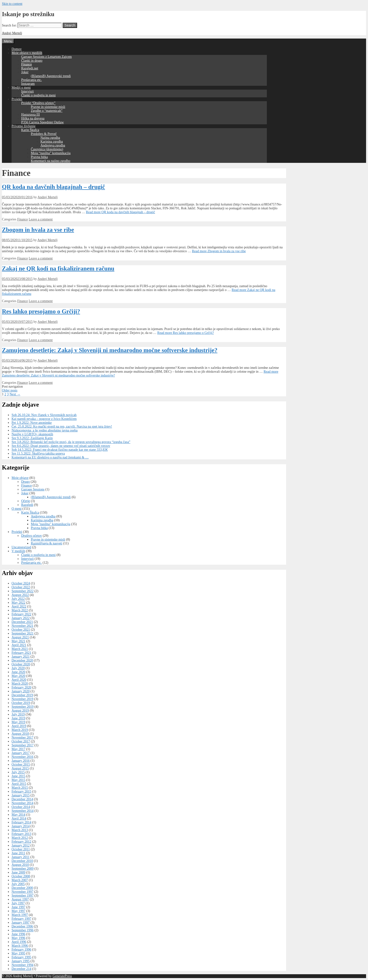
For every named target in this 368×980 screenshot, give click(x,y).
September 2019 (23, 707)
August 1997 (20, 899)
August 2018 (20, 734)
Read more (121, 212)
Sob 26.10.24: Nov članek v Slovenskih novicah (44, 415)
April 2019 (19, 726)
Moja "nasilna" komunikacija (51, 524)
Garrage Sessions (33, 489)
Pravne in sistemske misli (48, 107)
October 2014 (21, 807)
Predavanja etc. (32, 80)
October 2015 (21, 765)
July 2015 (18, 772)
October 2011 (21, 849)
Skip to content (12, 4)
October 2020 (21, 664)
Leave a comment (41, 219)
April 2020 (19, 680)
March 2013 (20, 830)
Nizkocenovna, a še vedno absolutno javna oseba (45, 430)
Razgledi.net (30, 68)
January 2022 (21, 618)
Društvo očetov (32, 536)
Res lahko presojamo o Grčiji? (41, 311)
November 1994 (23, 965)
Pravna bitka (39, 157)
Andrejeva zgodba (53, 145)
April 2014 (19, 818)
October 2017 (21, 741)
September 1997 (23, 896)
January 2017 (21, 753)
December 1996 (22, 926)
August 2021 (20, 637)
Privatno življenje (23, 126)
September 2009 (23, 869)
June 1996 (18, 934)
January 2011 (21, 857)
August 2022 (20, 595)
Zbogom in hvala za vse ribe (38, 230)
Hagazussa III (30, 115)
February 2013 (21, 834)
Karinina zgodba (52, 142)
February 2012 (21, 842)
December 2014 (22, 799)
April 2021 (19, 645)
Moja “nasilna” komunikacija (51, 153)
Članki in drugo (32, 61)
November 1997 (23, 892)
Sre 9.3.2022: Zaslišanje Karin (32, 438)
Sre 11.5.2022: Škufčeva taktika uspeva (38, 454)
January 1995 (21, 961)
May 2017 (18, 749)
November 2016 (23, 757)
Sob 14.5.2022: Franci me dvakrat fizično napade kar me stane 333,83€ (60, 450)
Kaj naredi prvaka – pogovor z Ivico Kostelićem (44, 419)
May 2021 (18, 641)
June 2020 (18, 672)
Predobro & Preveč (44, 134)
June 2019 (18, 718)
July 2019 (18, 714)
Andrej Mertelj (12, 33)
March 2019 (20, 730)
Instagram (28, 84)
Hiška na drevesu (33, 118)
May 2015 (18, 780)
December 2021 (22, 622)
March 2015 (20, 788)
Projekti (17, 99)
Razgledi (27, 505)
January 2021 (21, 657)
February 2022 (21, 614)
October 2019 (21, 703)
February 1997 (21, 919)
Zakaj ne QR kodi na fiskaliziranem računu (58, 268)
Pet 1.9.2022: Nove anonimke (32, 423)
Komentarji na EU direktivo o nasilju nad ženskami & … (50, 457)
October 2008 (21, 876)
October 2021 (21, 630)
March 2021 (20, 649)
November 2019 (23, 699)
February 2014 (21, 822)
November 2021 (23, 626)
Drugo (26, 482)
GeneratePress (62, 976)
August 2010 (20, 865)
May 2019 (18, 722)
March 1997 (20, 915)
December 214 (21, 969)
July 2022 (18, 599)
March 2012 (20, 838)
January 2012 (21, 845)
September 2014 (23, 811)
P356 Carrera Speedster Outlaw (43, 122)
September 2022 (23, 591)
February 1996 (21, 950)
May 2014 (18, 815)
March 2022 (20, 610)
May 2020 (18, 676)
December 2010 (22, 861)
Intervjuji (27, 91)
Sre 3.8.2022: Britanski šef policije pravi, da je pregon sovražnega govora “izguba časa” (71, 442)
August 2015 (20, 768)
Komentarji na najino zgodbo (51, 161)
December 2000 (22, 888)
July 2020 (18, 668)
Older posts (10, 390)
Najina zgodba (50, 138)
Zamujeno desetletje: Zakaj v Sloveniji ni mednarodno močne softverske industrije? (110, 350)
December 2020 (22, 660)
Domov (17, 49)
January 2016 (21, 761)
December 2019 (22, 695)
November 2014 (23, 803)
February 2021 (21, 653)
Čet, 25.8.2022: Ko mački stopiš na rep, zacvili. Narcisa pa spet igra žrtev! (62, 427)
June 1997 (18, 907)
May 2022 (18, 603)
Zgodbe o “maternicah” (47, 111)
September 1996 (23, 930)
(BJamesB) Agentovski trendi (51, 76)
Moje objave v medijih (27, 53)
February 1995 (21, 957)
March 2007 (20, 880)
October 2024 (21, 583)
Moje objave (20, 478)
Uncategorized (21, 547)
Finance (26, 64)
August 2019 (20, 711)
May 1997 (18, 911)
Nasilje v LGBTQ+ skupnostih (32, 434)
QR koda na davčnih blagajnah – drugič (53, 187)
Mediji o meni (21, 88)
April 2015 (19, 784)
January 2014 (21, 826)
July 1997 (18, 903)
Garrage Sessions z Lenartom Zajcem (46, 57)
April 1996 (19, 942)
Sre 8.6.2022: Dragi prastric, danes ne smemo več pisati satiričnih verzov (61, 446)
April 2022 (19, 606)
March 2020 (20, 684)
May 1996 (18, 938)
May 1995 (18, 953)
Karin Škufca (30, 130)
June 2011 (18, 853)
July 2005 (18, 884)
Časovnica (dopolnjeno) (47, 149)
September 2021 (23, 633)
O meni (17, 509)
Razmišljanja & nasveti (47, 543)
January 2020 (21, 691)
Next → (15, 394)
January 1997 (21, 923)
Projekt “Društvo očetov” (38, 103)
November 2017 (23, 738)
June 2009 (18, 872)
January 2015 (21, 795)
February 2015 (21, 791)
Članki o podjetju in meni (38, 95)
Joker (25, 72)
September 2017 (23, 745)
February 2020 (21, 687)
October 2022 (21, 587)
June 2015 (18, 776)
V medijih (18, 551)
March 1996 (20, 946)
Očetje (26, 501)
